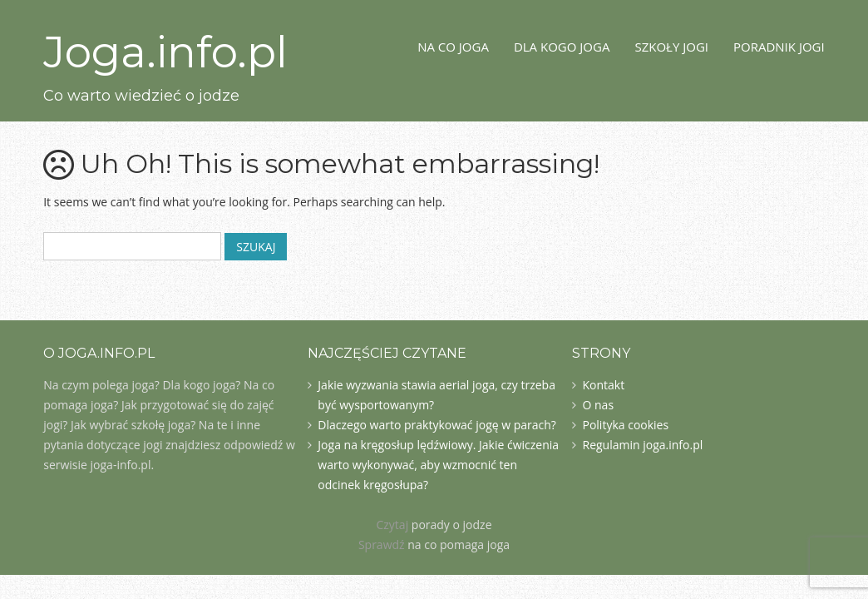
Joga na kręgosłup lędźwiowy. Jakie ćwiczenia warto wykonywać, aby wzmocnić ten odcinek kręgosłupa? (438, 465)
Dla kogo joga (562, 47)
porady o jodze (452, 525)
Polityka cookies (625, 425)
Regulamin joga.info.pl (642, 445)
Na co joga (453, 47)
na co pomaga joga (459, 545)
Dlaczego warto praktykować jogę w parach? (437, 425)
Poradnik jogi (779, 47)
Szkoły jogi (671, 47)
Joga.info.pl (165, 52)
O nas (598, 405)
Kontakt (603, 385)
